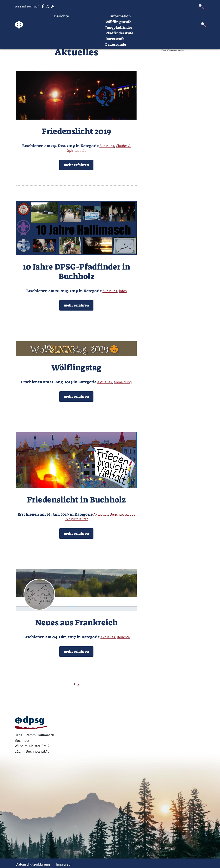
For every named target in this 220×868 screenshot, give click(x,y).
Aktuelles (91, 25)
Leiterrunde (140, 59)
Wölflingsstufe (143, 36)
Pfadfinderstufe (144, 47)
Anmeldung (123, 382)
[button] (201, 7)
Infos (171, 19)
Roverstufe (140, 53)
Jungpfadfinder (144, 42)
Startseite (62, 19)
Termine (115, 19)
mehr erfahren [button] (76, 165)
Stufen (132, 19)
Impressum (189, 19)
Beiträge (82, 19)
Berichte (86, 30)
